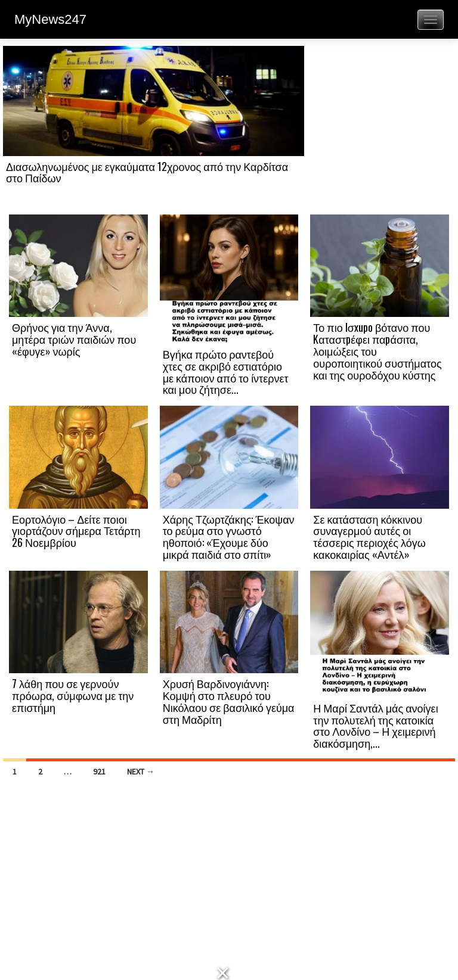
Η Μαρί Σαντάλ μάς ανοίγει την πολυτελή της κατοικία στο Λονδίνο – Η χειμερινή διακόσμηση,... (375, 725)
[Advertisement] (380, 129)
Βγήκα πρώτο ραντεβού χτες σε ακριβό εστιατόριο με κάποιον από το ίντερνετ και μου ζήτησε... (226, 371)
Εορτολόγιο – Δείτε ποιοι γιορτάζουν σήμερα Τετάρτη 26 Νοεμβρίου (76, 531)
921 (99, 771)
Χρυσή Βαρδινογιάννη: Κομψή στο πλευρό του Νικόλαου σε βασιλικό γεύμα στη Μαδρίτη (229, 701)
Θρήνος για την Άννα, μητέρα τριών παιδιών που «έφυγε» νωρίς (74, 339)
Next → (141, 771)
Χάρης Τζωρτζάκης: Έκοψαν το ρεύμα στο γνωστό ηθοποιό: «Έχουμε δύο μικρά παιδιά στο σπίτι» (229, 536)
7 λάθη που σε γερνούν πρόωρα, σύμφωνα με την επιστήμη (73, 695)
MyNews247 (50, 19)
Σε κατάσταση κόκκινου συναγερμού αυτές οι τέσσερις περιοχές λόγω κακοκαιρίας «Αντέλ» (369, 536)
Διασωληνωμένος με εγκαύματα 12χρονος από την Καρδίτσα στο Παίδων (147, 172)
